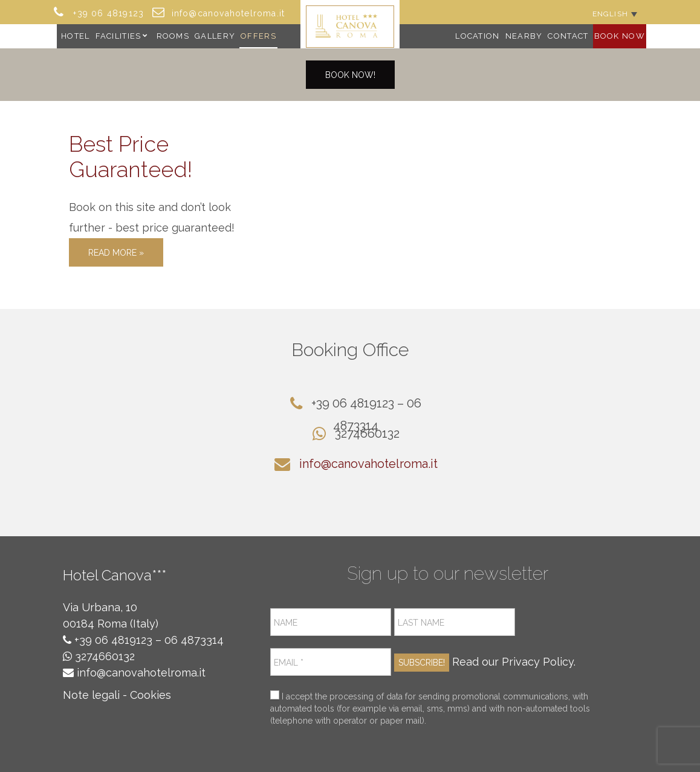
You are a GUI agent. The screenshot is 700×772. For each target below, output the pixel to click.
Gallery (215, 36)
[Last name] (455, 622)
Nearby (524, 36)
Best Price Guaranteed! (131, 157)
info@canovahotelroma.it (368, 464)
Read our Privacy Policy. (514, 662)
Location (477, 36)
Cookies (151, 695)
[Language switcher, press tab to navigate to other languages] (615, 14)
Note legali (91, 695)
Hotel (76, 36)
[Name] (331, 622)
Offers (258, 36)
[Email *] (331, 662)
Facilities (118, 36)
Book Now (620, 36)
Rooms (173, 36)
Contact (568, 36)
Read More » (116, 253)
